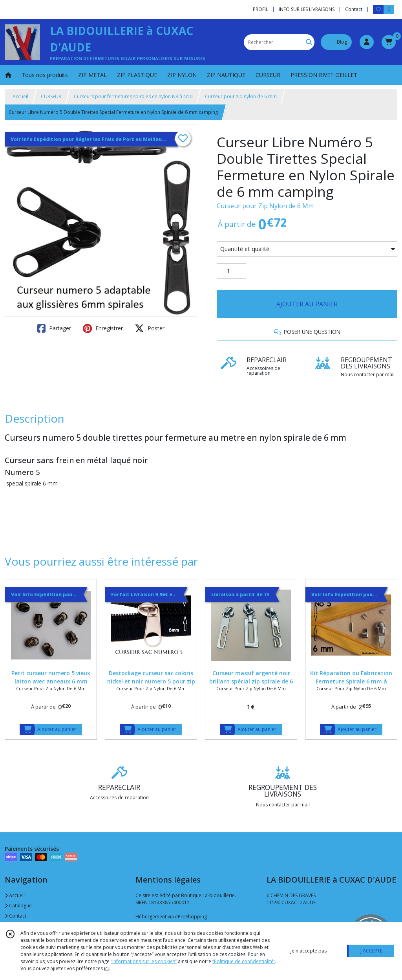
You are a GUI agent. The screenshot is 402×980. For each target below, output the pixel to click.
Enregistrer (103, 328)
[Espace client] (367, 42)
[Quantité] (231, 271)
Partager (54, 328)
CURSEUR (51, 96)
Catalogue (18, 906)
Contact (354, 9)
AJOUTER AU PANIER (307, 304)
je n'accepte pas (309, 951)
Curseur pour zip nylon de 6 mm (241, 96)
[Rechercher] (309, 42)
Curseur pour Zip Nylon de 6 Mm (265, 206)
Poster (150, 328)
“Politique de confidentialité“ (244, 961)
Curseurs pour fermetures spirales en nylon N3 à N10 (133, 96)
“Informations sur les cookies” (144, 961)
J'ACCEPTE (371, 951)
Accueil (20, 96)
